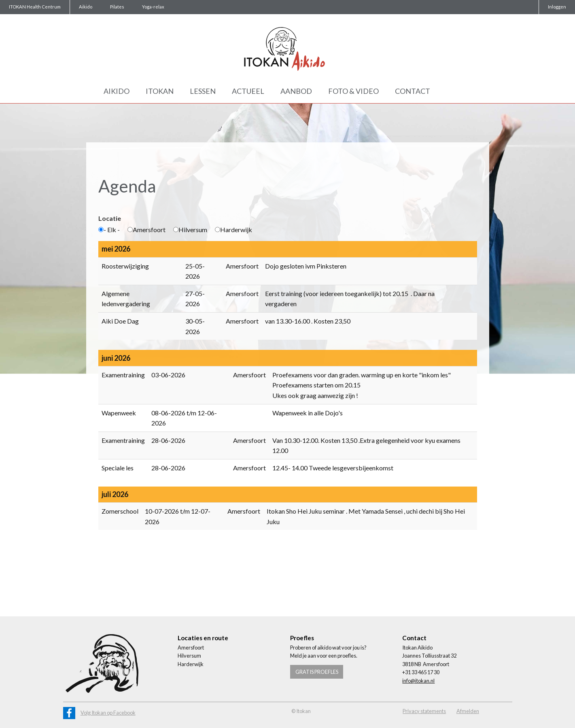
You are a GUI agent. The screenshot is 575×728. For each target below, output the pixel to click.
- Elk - (109, 230)
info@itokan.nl (418, 681)
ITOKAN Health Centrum (35, 7)
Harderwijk (233, 230)
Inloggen (557, 7)
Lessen (203, 91)
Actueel (248, 91)
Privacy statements (424, 711)
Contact (413, 91)
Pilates (117, 7)
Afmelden (468, 711)
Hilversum (190, 230)
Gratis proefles (317, 672)
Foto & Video (353, 91)
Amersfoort (146, 230)
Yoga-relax (153, 7)
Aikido (86, 7)
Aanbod (296, 91)
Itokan (160, 91)
